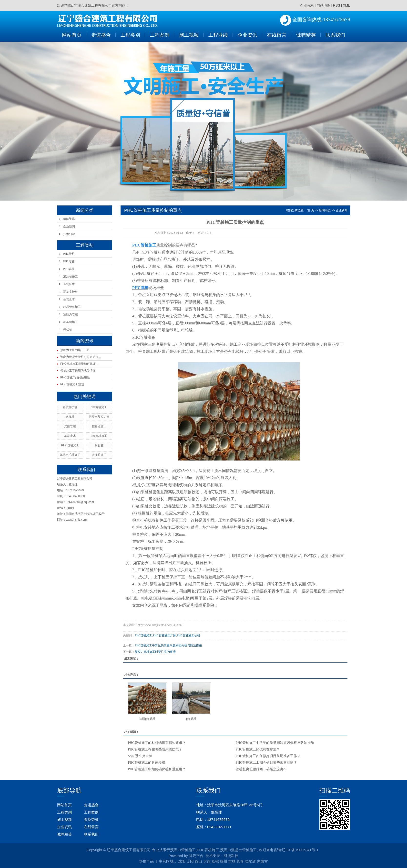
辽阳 (190, 861)
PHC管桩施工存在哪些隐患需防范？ (155, 749)
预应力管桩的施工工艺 (75, 350)
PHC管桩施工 (70, 445)
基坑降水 (69, 284)
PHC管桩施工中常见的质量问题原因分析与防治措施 (168, 645)
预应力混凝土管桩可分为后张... (81, 357)
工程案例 (160, 35)
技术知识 (69, 234)
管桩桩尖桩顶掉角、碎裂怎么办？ (261, 769)
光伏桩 (68, 330)
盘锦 (215, 861)
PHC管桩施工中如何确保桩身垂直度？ (157, 769)
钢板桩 (70, 417)
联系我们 (335, 35)
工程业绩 (218, 35)
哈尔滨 (250, 861)
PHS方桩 (69, 261)
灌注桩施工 (71, 277)
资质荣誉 (91, 820)
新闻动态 (325, 210)
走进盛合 (101, 35)
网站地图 (324, 5)
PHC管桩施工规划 (72, 384)
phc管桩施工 (99, 436)
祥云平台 (196, 856)
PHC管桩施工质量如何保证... (79, 364)
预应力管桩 (71, 314)
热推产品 (146, 861)
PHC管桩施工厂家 (164, 635)
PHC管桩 (69, 254)
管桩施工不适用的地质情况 (78, 371)
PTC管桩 (69, 269)
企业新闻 (69, 226)
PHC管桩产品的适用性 (75, 377)
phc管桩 (191, 719)
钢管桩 (99, 445)
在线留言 (277, 35)
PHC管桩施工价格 (188, 635)
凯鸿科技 (231, 856)
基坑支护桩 (71, 292)
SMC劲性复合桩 (140, 756)
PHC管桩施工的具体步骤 (147, 763)
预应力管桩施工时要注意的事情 (155, 652)
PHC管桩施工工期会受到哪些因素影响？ (266, 763)
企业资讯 (247, 35)
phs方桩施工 (99, 407)
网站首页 (72, 35)
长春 (240, 861)
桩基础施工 (71, 322)
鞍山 (198, 861)
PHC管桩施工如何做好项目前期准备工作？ (268, 756)
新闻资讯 (69, 219)
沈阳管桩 (70, 426)
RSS (337, 5)
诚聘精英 (306, 35)
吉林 (232, 861)
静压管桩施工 (72, 307)
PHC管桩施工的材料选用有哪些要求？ (157, 743)
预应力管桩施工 (183, 850)
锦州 (224, 861)
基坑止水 (69, 299)
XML (346, 5)
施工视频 (189, 35)
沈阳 (182, 861)
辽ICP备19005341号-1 (300, 850)
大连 (207, 861)
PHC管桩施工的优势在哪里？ (258, 749)
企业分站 (307, 5)
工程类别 (130, 35)
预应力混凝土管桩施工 (238, 850)
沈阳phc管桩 (147, 719)
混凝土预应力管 (99, 417)
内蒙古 (262, 861)
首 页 (310, 210)
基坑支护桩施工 (70, 455)
